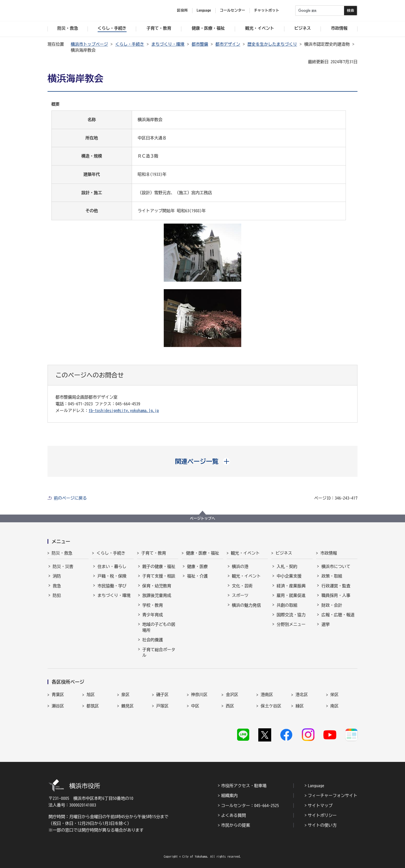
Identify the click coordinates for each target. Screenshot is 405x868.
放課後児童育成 (157, 595)
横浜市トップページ (89, 44)
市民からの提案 (236, 825)
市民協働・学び (112, 586)
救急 (57, 586)
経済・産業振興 (291, 586)
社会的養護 (153, 640)
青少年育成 (153, 615)
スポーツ (240, 595)
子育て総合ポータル (159, 652)
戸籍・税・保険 (112, 576)
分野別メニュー (291, 624)
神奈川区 (199, 695)
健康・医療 (197, 566)
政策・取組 (332, 576)
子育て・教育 (154, 553)
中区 (195, 706)
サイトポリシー (322, 815)
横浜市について (336, 566)
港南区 (267, 695)
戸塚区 (162, 706)
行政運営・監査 (336, 586)
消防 (57, 576)
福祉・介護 (197, 576)
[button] (203, 461)
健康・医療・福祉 (202, 553)
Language (316, 786)
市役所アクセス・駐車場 (244, 786)
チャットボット (267, 10)
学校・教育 (153, 605)
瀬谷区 (58, 706)
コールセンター (232, 10)
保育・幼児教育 (157, 586)
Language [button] (204, 10)
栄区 (334, 695)
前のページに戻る (70, 498)
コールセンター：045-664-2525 (250, 806)
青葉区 (58, 695)
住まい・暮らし (112, 566)
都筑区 (93, 706)
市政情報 (329, 553)
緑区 (300, 706)
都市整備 (200, 44)
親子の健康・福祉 (159, 566)
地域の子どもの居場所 (159, 627)
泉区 (126, 695)
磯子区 (162, 695)
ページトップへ (202, 518)
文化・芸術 (242, 586)
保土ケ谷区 (271, 706)
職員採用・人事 (336, 595)
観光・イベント (245, 553)
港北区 (302, 695)
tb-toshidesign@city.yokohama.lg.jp (124, 411)
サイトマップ (320, 806)
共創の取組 (287, 605)
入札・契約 (287, 566)
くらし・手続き (130, 44)
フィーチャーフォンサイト (333, 795)
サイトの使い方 (322, 825)
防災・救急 (62, 553)
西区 (230, 706)
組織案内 (229, 795)
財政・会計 (332, 605)
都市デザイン (228, 44)
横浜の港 (240, 566)
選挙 (325, 624)
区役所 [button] (182, 10)
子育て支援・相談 (159, 576)
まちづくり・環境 (168, 44)
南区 (334, 706)
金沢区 (232, 695)
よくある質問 (233, 815)
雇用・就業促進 (291, 595)
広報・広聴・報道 (338, 615)
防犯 (57, 595)
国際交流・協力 (291, 615)
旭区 (91, 695)
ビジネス (284, 553)
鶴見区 (128, 706)
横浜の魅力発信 (246, 605)
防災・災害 (63, 566)
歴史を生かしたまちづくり (272, 44)
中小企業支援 (289, 576)
